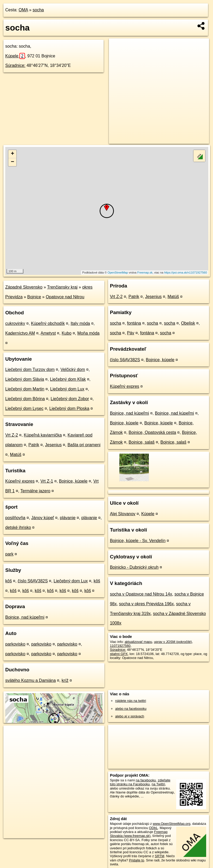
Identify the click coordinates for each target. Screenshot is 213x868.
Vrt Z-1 (47, 481)
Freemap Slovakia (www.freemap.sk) (139, 834)
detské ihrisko (18, 527)
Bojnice (34, 297)
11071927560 (120, 646)
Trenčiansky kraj (62, 287)
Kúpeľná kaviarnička (43, 435)
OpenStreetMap (118, 272)
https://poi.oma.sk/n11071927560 (186, 272)
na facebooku (146, 780)
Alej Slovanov (123, 514)
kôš (9, 581)
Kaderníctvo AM (20, 333)
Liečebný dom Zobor (70, 399)
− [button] (12, 162)
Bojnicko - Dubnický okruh (134, 567)
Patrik (34, 445)
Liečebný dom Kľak (68, 379)
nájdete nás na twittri (131, 701)
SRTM (160, 856)
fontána (134, 323)
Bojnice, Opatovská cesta (152, 432)
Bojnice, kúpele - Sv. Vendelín (138, 541)
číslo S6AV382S (33, 581)
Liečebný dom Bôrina (25, 399)
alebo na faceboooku (131, 709)
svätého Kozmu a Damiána (31, 680)
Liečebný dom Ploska (69, 408)
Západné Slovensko (24, 287)
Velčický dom (73, 369)
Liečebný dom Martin (25, 389)
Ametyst (48, 333)
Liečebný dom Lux (67, 389)
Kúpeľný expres (20, 481)
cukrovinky (15, 323)
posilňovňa (15, 518)
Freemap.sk (145, 272)
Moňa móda (88, 333)
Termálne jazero (35, 491)
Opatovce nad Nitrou (65, 297)
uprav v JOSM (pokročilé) (173, 642)
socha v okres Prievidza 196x (146, 604)
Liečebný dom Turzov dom (30, 369)
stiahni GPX (119, 654)
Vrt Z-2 (12, 435)
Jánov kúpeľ (43, 518)
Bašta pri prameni (84, 445)
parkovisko (15, 644)
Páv (131, 333)
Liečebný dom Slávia (25, 379)
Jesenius (53, 445)
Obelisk (188, 323)
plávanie (68, 518)
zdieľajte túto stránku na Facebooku (140, 782)
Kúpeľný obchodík (48, 323)
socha (38, 10)
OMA (23, 10)
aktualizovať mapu (138, 642)
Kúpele (15, 56)
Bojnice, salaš (142, 442)
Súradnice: (15, 65)
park (9, 554)
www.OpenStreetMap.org (172, 824)
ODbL (153, 828)
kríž (65, 680)
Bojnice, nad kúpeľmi (25, 617)
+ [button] (12, 154)
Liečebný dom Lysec (24, 408)
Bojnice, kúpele (73, 481)
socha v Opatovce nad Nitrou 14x (141, 594)
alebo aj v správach (130, 716)
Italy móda (80, 323)
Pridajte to (136, 860)
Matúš (16, 455)
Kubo (66, 333)
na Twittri (158, 784)
